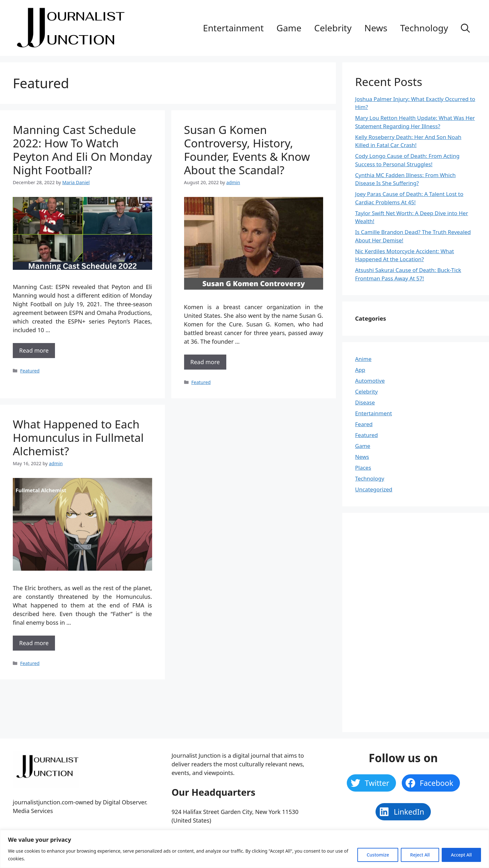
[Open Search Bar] (465, 28)
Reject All (420, 855)
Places (363, 468)
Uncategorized (374, 489)
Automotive (370, 381)
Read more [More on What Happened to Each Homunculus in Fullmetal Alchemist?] (34, 643)
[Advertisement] (403, 622)
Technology (424, 28)
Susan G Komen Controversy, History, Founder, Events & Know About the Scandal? (247, 150)
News (376, 28)
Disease (365, 402)
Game (289, 28)
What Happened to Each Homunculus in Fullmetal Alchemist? (78, 438)
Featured (30, 371)
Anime (363, 359)
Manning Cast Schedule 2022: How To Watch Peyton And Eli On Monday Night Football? (82, 150)
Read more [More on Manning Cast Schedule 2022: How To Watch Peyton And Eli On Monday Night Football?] (34, 350)
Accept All (461, 855)
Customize (378, 855)
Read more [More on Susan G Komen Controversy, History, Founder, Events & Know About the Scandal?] (205, 362)
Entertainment (233, 28)
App (360, 370)
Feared (364, 424)
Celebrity (333, 28)
